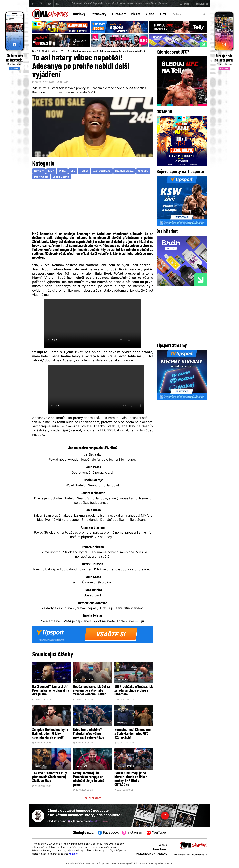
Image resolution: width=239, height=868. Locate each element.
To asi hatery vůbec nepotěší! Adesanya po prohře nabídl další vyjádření (106, 51)
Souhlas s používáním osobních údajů (136, 864)
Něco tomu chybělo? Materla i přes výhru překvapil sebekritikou (89, 734)
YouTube (156, 833)
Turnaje (119, 14)
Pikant (136, 14)
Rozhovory (98, 14)
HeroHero (160, 850)
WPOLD (68, 82)
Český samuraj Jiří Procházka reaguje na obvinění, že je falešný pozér (89, 779)
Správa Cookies (109, 864)
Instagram (133, 833)
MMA (51, 171)
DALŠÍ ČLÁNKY (93, 798)
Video (150, 14)
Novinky (79, 14)
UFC (61, 51)
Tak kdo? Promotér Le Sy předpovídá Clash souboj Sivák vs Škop (50, 777)
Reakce (84, 171)
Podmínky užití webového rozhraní (83, 864)
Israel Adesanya (124, 171)
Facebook (108, 833)
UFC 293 (143, 171)
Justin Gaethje (61, 177)
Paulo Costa (41, 177)
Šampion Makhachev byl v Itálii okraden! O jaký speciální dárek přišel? (50, 734)
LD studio (168, 864)
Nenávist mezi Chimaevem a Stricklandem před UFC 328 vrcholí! (133, 734)
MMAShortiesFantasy (151, 854)
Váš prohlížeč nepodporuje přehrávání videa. (93, 324)
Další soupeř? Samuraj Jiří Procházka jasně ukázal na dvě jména (51, 691)
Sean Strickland (102, 171)
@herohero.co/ (88, 821)
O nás (163, 845)
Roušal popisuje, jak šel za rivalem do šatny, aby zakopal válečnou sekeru (92, 691)
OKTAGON (88, 680)
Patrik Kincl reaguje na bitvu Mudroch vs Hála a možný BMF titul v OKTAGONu (131, 779)
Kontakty (74, 854)
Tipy (163, 14)
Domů (35, 51)
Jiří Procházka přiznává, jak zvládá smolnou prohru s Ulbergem (134, 691)
